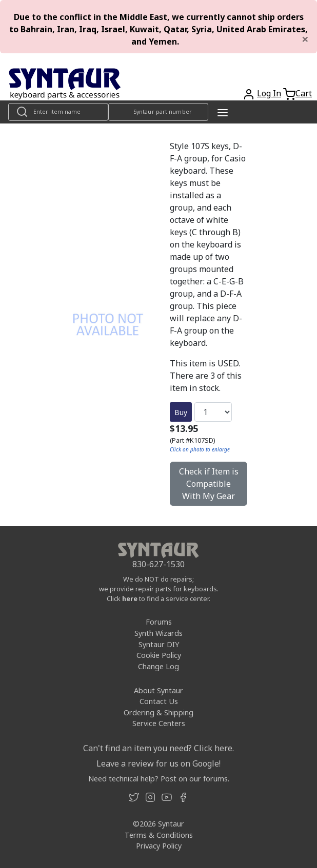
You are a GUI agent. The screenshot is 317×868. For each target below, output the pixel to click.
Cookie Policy (159, 655)
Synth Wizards (158, 633)
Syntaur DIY (159, 644)
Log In (269, 93)
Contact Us (159, 701)
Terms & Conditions (159, 835)
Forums (159, 622)
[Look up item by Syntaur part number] (158, 112)
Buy (181, 412)
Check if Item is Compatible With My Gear (209, 484)
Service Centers (159, 723)
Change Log (158, 666)
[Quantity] (213, 412)
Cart (304, 93)
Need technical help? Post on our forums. (159, 779)
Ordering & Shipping (158, 712)
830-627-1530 (158, 564)
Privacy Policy (159, 846)
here (130, 598)
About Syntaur (158, 690)
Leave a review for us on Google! (158, 763)
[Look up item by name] (58, 112)
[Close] (305, 39)
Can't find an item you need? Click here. (158, 748)
